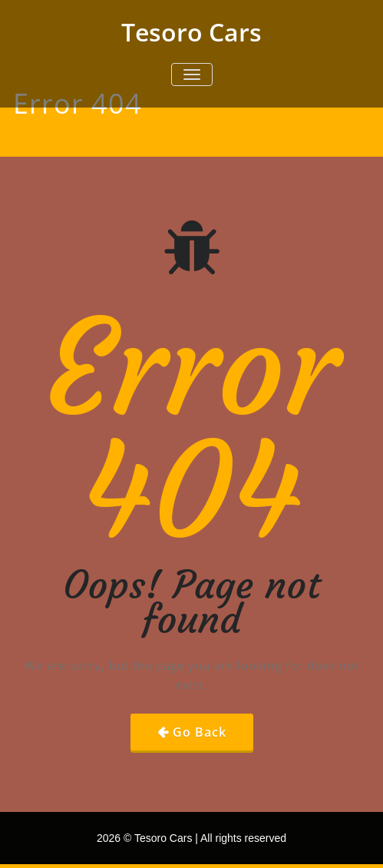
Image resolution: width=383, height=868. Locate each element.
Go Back (200, 732)
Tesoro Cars (191, 32)
